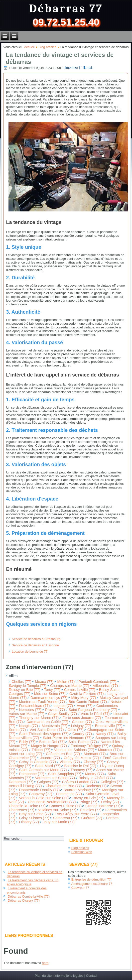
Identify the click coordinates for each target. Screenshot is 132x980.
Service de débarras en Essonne (35, 645)
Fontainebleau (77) (34, 706)
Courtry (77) (82, 734)
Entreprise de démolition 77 (91, 879)
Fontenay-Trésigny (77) (90, 746)
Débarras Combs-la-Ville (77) (29, 896)
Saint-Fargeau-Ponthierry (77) (93, 710)
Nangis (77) (28, 726)
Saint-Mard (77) (48, 766)
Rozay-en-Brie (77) (88, 798)
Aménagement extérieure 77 (92, 884)
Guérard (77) (92, 818)
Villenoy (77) (70, 762)
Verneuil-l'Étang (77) (25, 786)
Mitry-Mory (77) (83, 698)
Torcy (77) (52, 690)
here (45, 963)
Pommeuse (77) (69, 794)
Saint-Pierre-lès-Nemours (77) (67, 738)
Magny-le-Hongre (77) (49, 746)
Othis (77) (76, 730)
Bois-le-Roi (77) (52, 742)
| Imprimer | (72, 68)
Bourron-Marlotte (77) (81, 790)
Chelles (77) (21, 682)
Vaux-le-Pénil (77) (95, 714)
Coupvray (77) (41, 794)
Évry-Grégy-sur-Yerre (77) (76, 814)
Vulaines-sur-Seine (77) (57, 810)
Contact (92, 976)
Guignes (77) (48, 782)
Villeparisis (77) (105, 686)
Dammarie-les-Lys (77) (49, 698)
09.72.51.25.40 (66, 22)
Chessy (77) (93, 762)
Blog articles (48, 47)
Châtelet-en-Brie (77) (63, 754)
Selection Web (82, 852)
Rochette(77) (96, 786)
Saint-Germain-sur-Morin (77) (43, 770)
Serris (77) (17, 730)
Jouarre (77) (50, 758)
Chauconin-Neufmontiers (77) (52, 802)
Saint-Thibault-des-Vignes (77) (44, 734)
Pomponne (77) (32, 774)
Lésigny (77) (81, 726)
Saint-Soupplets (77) (65, 774)
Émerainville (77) (109, 726)
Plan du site (43, 976)
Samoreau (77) (65, 818)
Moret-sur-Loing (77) (25, 754)
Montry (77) (94, 774)
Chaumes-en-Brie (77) (64, 786)
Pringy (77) (89, 802)
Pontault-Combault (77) (98, 682)
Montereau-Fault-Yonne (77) (42, 702)
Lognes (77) (63, 706)
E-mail (87, 68)
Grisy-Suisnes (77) (34, 818)
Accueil (29, 47)
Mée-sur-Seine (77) (50, 694)
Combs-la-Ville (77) (80, 690)
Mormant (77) (95, 754)
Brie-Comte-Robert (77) (88, 702)
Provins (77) (55, 710)
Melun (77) (66, 682)
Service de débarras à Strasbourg (36, 639)
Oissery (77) (29, 822)
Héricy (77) (110, 802)
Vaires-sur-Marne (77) (26, 714)
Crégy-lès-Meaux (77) (81, 758)
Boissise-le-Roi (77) (80, 766)
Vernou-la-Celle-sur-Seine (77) (44, 798)
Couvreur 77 (80, 888)
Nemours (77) (30, 710)
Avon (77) (85, 706)
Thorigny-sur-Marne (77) (39, 718)
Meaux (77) (44, 682)
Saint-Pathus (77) (83, 742)
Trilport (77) (41, 750)
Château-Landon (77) (79, 782)
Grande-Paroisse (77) (103, 806)
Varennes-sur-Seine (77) (55, 778)
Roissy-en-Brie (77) (24, 690)
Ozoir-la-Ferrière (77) (87, 694)
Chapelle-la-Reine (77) (27, 806)
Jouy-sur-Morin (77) (59, 822)
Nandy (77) (105, 734)
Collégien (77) (112, 782)
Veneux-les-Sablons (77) (74, 750)
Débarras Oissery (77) (24, 900)
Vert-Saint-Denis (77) (47, 730)
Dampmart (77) (21, 782)
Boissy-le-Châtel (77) (96, 778)
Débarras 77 (66, 9)
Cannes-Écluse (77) (66, 806)
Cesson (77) (82, 722)
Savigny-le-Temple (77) (28, 686)
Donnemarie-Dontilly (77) (39, 790)
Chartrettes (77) (22, 810)
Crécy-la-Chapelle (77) (37, 762)
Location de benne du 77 (30, 651)
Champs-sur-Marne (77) (70, 686)
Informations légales (69, 976)
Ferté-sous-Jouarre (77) (82, 718)
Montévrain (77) (55, 726)
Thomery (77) (82, 770)
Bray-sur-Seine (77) (35, 814)
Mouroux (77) (109, 750)
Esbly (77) (27, 742)
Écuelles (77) (91, 810)
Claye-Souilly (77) (63, 714)
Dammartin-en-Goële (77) (47, 722)
